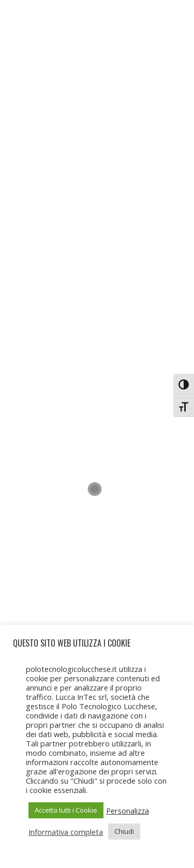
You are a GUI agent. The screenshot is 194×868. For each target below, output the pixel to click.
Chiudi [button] (124, 831)
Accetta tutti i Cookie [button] (66, 810)
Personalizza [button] (128, 811)
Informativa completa (66, 832)
